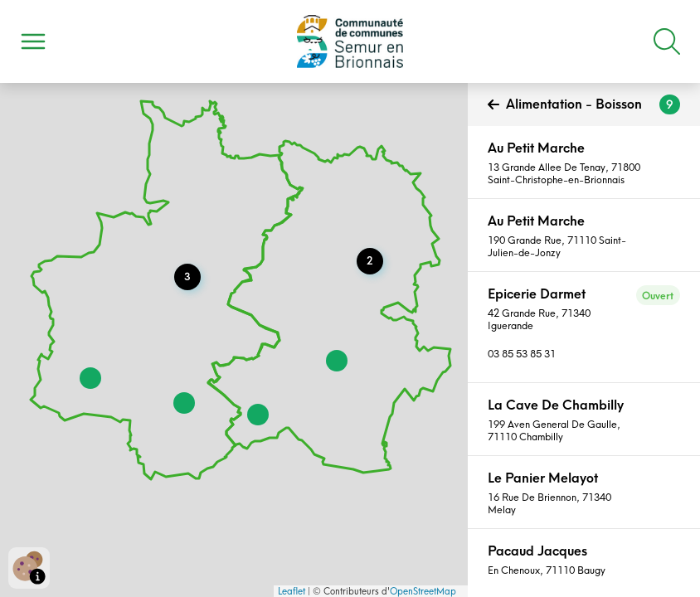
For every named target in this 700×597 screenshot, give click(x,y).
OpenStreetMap (423, 591)
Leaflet (292, 591)
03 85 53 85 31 (522, 354)
